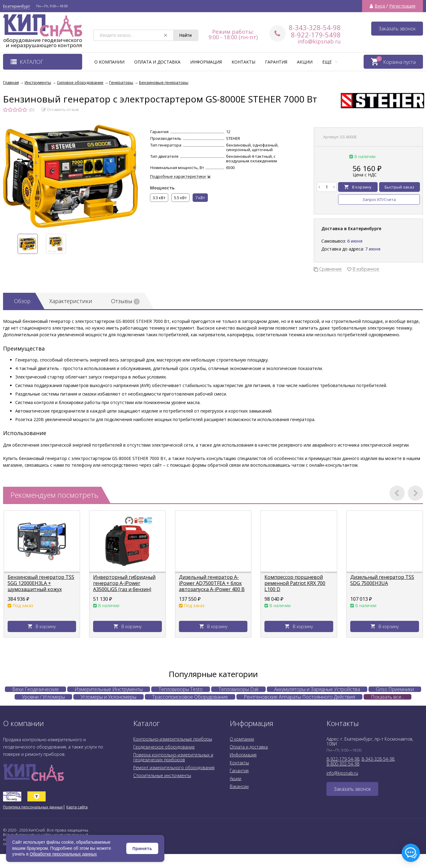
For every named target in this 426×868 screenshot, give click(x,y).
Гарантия (276, 62)
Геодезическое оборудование (164, 747)
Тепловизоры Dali (238, 689)
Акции (305, 62)
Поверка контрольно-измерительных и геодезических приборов (173, 757)
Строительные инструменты (162, 775)
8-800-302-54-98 (343, 764)
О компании (109, 62)
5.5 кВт (180, 198)
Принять (142, 848)
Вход (380, 6)
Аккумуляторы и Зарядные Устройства (317, 689)
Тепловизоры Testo (181, 689)
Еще (330, 62)
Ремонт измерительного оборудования (174, 768)
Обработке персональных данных (63, 854)
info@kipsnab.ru (319, 41)
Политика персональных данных (33, 807)
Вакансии (239, 786)
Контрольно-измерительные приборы (173, 739)
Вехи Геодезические (35, 689)
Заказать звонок (397, 29)
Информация (206, 62)
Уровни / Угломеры (43, 697)
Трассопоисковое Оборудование (190, 697)
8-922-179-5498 (316, 35)
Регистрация (402, 6)
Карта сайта (77, 807)
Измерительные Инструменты (109, 689)
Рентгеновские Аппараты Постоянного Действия (299, 697)
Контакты (243, 62)
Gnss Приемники (395, 689)
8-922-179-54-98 (343, 759)
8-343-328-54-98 (315, 27)
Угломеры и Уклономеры (108, 697)
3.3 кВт (159, 198)
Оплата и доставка (157, 62)
